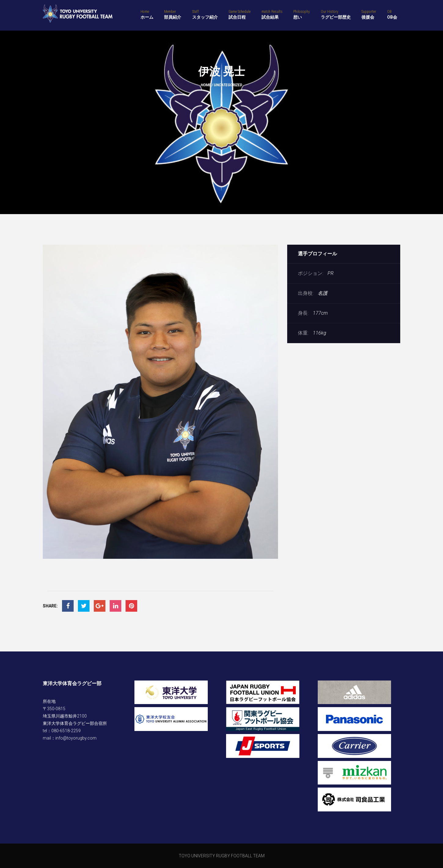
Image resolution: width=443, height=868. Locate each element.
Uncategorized (228, 85)
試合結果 (272, 14)
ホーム (147, 14)
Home (206, 85)
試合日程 (240, 14)
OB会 (392, 14)
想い (302, 14)
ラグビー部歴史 (336, 14)
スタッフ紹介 (205, 14)
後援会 (369, 14)
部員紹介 (173, 14)
